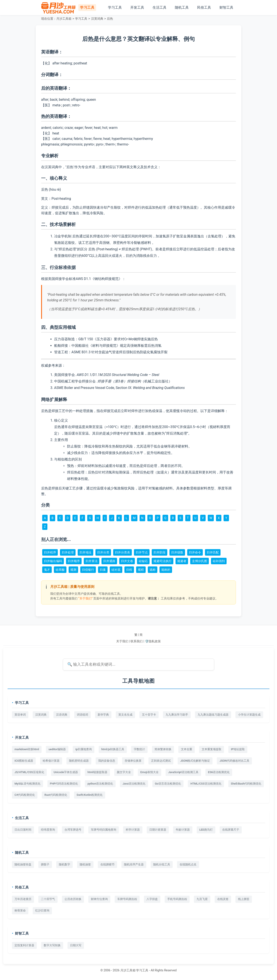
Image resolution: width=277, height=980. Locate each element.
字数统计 (139, 749)
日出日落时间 (23, 830)
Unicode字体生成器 (66, 772)
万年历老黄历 (23, 899)
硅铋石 (143, 561)
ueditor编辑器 (57, 749)
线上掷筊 (244, 899)
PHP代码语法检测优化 (64, 784)
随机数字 (64, 864)
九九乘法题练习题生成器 (213, 715)
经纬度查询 (48, 830)
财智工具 (226, 7)
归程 (129, 570)
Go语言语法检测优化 (168, 784)
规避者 (182, 561)
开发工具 (137, 7)
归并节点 (142, 552)
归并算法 (92, 561)
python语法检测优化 (100, 784)
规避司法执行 (163, 561)
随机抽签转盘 (23, 864)
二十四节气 (48, 899)
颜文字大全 (124, 772)
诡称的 (166, 570)
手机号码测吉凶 (177, 899)
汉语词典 (62, 715)
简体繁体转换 (163, 749)
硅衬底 (116, 570)
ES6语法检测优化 (219, 772)
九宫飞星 (202, 899)
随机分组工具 (162, 864)
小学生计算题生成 (249, 715)
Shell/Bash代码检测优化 (246, 784)
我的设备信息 (107, 761)
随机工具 (182, 7)
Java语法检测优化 (134, 784)
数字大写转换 (52, 945)
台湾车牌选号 (73, 830)
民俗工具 (204, 7)
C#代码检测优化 (25, 795)
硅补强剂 (219, 561)
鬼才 (47, 570)
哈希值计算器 (51, 761)
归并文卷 (127, 561)
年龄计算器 (183, 830)
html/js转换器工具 (113, 749)
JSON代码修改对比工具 (234, 761)
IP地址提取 (238, 749)
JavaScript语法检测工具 (183, 772)
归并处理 (68, 552)
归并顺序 (74, 561)
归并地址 (85, 552)
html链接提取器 (97, 772)
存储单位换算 (133, 761)
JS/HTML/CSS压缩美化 (29, 772)
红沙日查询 (42, 910)
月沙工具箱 (64, 19)
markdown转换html (27, 749)
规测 (73, 570)
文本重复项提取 (212, 749)
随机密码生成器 (79, 761)
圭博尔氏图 (200, 561)
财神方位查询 (99, 899)
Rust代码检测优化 (56, 795)
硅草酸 (60, 570)
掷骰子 (45, 864)
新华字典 (103, 715)
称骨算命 (20, 910)
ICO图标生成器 (24, 761)
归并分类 (103, 552)
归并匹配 (213, 552)
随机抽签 (85, 864)
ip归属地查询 (84, 749)
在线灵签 (223, 899)
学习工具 (115, 7)
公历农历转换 (73, 899)
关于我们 (122, 641)
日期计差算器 (158, 830)
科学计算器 (133, 830)
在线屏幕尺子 (231, 830)
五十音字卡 (149, 715)
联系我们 (137, 641)
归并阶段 (159, 552)
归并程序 (50, 552)
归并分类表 (122, 552)
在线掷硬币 (107, 864)
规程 (141, 570)
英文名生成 (125, 715)
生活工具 (159, 7)
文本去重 (187, 749)
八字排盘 (152, 899)
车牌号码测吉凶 (127, 899)
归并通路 (109, 561)
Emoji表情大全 (150, 772)
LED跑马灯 (206, 830)
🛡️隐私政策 (153, 641)
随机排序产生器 (134, 864)
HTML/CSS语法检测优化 (206, 784)
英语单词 (20, 715)
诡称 (153, 570)
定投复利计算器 (24, 945)
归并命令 (195, 552)
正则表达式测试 (161, 761)
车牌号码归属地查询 (104, 830)
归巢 (103, 570)
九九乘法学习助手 (177, 715)
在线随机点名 (188, 864)
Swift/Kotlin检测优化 (90, 795)
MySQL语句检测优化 (27, 784)
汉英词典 (97, 19)
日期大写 (76, 945)
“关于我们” (85, 598)
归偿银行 (88, 570)
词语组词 (82, 715)
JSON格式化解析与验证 (195, 761)
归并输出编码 (53, 561)
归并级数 (177, 552)
